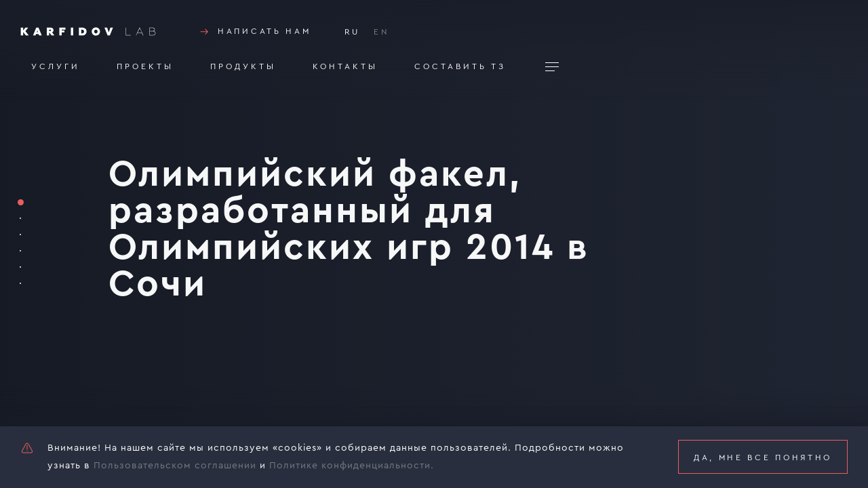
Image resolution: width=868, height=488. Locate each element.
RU (352, 32)
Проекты (145, 66)
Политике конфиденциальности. (352, 466)
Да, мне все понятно (763, 457)
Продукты (243, 66)
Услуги (56, 66)
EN (382, 32)
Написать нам (254, 32)
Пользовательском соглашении (175, 466)
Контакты (345, 66)
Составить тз (460, 66)
